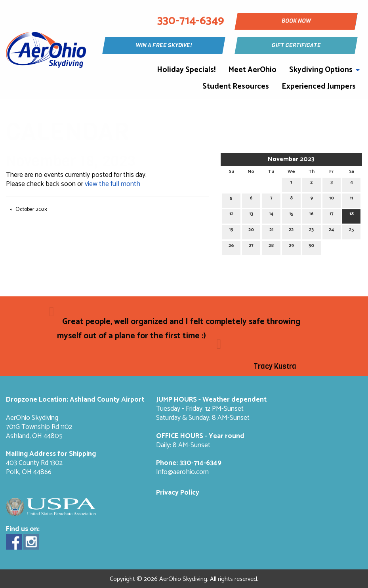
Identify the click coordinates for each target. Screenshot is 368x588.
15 (291, 215)
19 (231, 231)
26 (231, 247)
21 (271, 231)
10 (332, 199)
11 (351, 199)
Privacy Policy (178, 493)
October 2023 (31, 210)
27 (251, 247)
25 (352, 231)
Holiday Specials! (186, 70)
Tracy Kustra (275, 366)
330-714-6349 (200, 463)
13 (251, 215)
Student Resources (236, 86)
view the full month (112, 184)
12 (231, 215)
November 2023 (291, 159)
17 (332, 215)
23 (311, 231)
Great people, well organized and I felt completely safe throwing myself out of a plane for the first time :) (178, 329)
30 (311, 247)
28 (271, 247)
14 (271, 215)
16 (311, 215)
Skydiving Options (321, 70)
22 (291, 231)
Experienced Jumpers (319, 86)
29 (291, 247)
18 (352, 215)
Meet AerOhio (252, 70)
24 (331, 231)
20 (251, 231)
